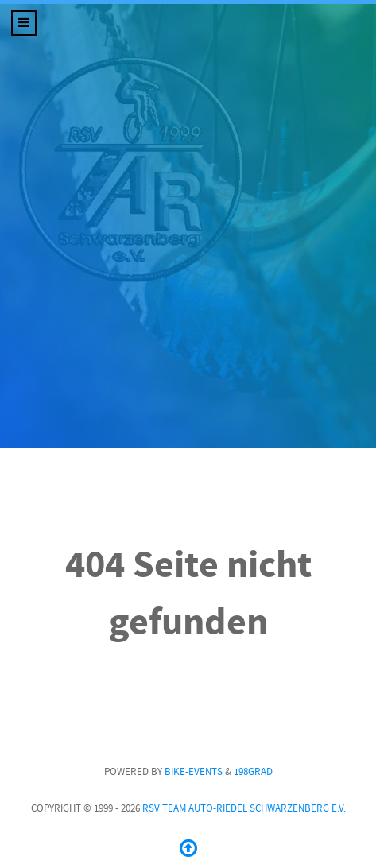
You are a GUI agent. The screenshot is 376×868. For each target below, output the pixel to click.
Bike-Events (194, 772)
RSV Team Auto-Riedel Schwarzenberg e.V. (244, 808)
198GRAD (253, 772)
